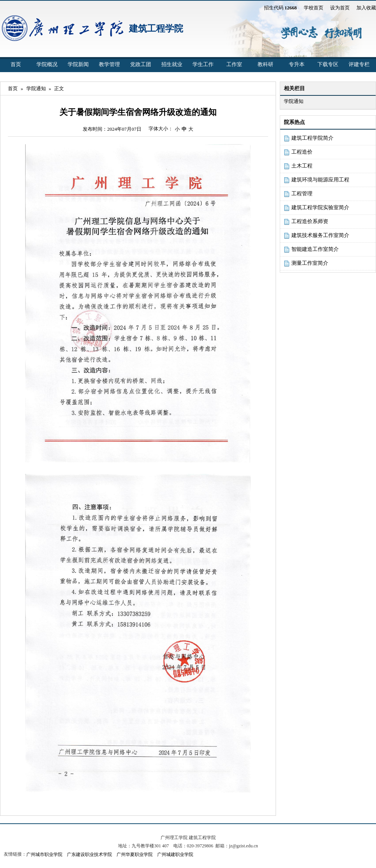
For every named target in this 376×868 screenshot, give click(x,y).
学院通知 (36, 88)
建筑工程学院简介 (312, 138)
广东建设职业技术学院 (89, 854)
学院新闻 (78, 64)
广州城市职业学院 (44, 854)
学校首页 (314, 8)
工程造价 (302, 152)
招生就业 (172, 64)
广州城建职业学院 (175, 854)
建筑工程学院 (156, 29)
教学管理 (109, 64)
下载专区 (328, 64)
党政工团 (141, 64)
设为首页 (340, 8)
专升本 (297, 64)
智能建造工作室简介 (315, 249)
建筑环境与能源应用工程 (320, 180)
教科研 (265, 64)
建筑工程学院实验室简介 (320, 208)
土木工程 (302, 166)
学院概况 (47, 64)
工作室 (234, 64)
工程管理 (302, 194)
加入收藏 (366, 8)
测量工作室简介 (310, 263)
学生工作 (203, 64)
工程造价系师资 (310, 221)
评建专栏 (359, 64)
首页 (16, 64)
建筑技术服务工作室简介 (320, 235)
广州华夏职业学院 (135, 854)
